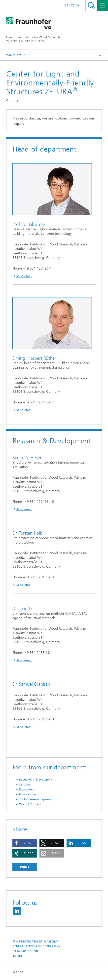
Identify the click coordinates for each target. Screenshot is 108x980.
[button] (25, 843)
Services (25, 784)
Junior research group (35, 799)
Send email (24, 276)
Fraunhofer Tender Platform (35, 942)
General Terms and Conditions (36, 946)
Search (91, 5)
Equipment (27, 789)
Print (25, 867)
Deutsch (72, 5)
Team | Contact (30, 804)
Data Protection (25, 951)
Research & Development (37, 780)
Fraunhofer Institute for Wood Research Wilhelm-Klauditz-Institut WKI (33, 39)
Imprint (18, 956)
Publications (28, 794)
